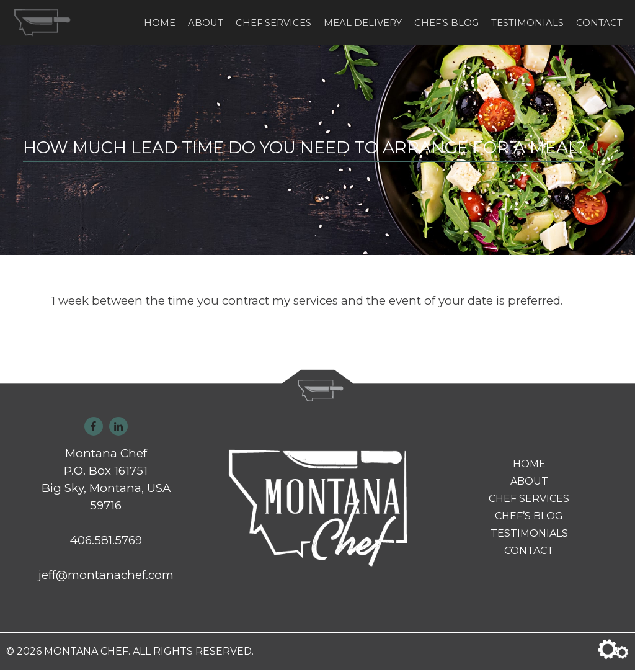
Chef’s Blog (446, 24)
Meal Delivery (363, 24)
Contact (599, 24)
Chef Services (273, 24)
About (206, 24)
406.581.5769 (106, 542)
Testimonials (527, 24)
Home (160, 24)
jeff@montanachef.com (106, 577)
